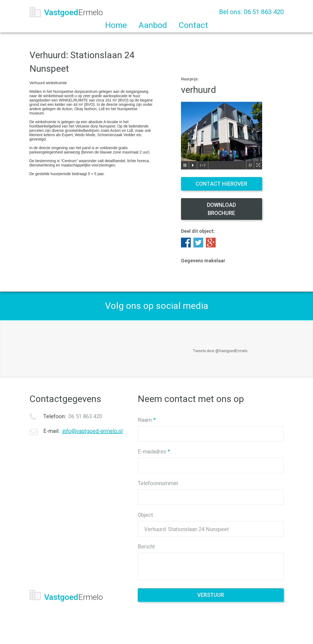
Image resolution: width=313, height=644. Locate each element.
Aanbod (153, 25)
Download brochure (221, 209)
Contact (193, 25)
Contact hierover (221, 184)
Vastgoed (73, 12)
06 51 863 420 (264, 12)
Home (116, 25)
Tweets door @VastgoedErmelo (220, 351)
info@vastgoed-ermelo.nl (92, 431)
